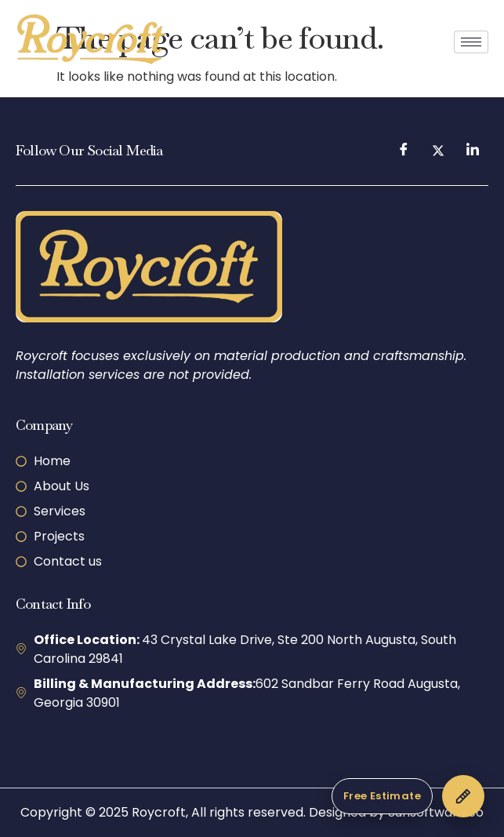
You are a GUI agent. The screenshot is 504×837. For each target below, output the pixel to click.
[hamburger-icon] (471, 42)
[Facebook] (404, 151)
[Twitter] (438, 151)
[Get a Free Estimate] (408, 796)
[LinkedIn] (473, 151)
